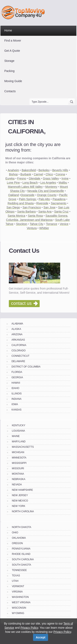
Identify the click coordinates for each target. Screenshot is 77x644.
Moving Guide (13, 81)
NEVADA (17, 485)
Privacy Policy (29, 628)
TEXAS (16, 576)
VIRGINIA (17, 592)
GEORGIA (17, 377)
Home (8, 30)
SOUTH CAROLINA (23, 559)
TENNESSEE (19, 570)
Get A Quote (12, 51)
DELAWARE (18, 361)
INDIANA (17, 399)
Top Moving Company (24, 13)
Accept (41, 637)
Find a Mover (13, 41)
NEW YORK (19, 506)
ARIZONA (17, 334)
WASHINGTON (20, 597)
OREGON (17, 543)
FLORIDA (17, 372)
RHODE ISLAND (21, 554)
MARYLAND (19, 442)
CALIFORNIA (19, 345)
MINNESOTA (19, 458)
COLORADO (19, 351)
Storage (9, 61)
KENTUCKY (19, 425)
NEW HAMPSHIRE (22, 490)
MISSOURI (18, 468)
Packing (9, 71)
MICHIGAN (18, 452)
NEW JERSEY (20, 495)
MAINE (16, 436)
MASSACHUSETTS (23, 447)
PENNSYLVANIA (21, 549)
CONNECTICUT (20, 356)
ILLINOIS (17, 394)
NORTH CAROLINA (23, 511)
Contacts (10, 91)
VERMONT (18, 586)
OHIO (15, 533)
